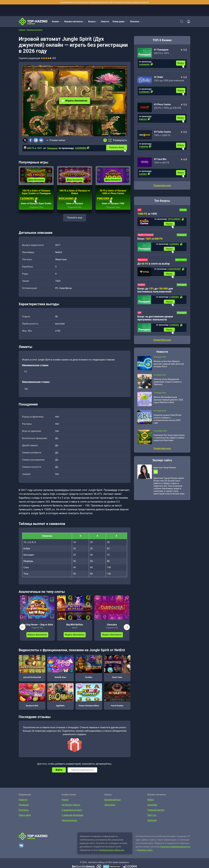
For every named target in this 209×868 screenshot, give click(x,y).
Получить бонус (118, 147)
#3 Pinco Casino (162, 104)
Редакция (24, 810)
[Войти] (188, 22)
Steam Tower (117, 672)
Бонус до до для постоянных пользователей (155, 291)
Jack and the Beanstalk (32, 672)
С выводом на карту (72, 815)
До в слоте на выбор (154, 265)
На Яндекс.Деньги (71, 810)
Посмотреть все (162, 185)
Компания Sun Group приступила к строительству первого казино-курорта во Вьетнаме (169, 440)
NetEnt (151, 805)
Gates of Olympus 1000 (113, 209)
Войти (59, 775)
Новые (65, 805)
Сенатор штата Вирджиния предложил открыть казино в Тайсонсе (168, 384)
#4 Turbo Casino (162, 132)
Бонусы (92, 22)
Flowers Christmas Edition (89, 700)
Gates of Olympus (75, 209)
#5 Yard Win (160, 159)
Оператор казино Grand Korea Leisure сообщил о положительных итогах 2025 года (167, 421)
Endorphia (152, 810)
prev (22, 632)
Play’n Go (152, 820)
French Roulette (117, 700)
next (127, 632)
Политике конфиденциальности (175, 852)
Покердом (53, 148)
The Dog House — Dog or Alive (37, 630)
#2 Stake (159, 77)
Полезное (135, 22)
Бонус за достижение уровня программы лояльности (155, 320)
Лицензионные (69, 826)
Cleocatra (112, 630)
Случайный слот (118, 133)
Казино (55, 22)
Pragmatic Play (36, 212)
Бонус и (150, 239)
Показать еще (75, 223)
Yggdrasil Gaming (156, 815)
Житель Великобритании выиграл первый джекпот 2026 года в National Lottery (168, 402)
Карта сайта (25, 820)
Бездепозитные (113, 805)
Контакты (24, 815)
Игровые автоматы (74, 22)
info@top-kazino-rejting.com (112, 855)
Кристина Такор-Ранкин (165, 470)
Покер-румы (119, 22)
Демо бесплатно (36, 182)
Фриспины (143, 261)
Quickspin (152, 826)
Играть (181, 63)
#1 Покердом (161, 50)
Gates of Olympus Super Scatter (36, 207)
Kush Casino (181, 261)
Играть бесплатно (75, 101)
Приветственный (146, 235)
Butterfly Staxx (61, 672)
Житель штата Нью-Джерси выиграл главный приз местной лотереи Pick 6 (169, 366)
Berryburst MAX (32, 700)
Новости (105, 22)
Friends (183, 210)
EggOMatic (61, 700)
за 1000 (147, 214)
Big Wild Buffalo (75, 630)
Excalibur (89, 672)
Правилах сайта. (145, 855)
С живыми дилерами (72, 820)
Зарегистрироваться (82, 775)
